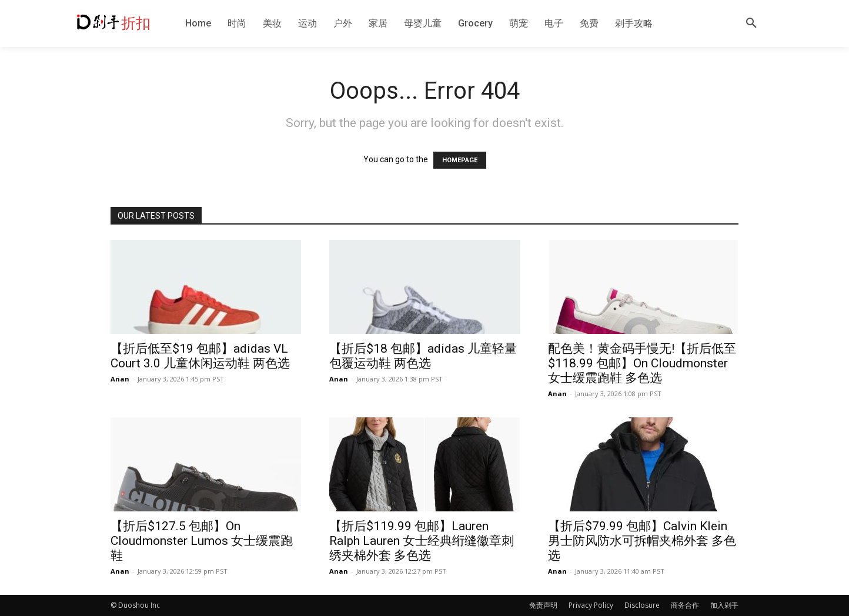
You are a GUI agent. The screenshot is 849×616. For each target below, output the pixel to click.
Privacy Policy (591, 605)
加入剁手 (724, 605)
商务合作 (685, 605)
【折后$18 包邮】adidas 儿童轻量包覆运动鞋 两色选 (423, 356)
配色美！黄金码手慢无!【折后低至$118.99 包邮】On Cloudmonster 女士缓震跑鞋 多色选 (642, 363)
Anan (120, 379)
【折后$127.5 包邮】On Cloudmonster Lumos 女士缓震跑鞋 (202, 541)
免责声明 (543, 605)
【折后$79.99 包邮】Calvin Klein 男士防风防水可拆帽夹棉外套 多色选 (642, 541)
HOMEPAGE (460, 160)
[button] (751, 24)
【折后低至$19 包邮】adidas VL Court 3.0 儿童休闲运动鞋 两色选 (200, 356)
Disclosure (642, 605)
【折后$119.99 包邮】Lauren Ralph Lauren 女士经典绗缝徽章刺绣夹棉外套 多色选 (422, 541)
